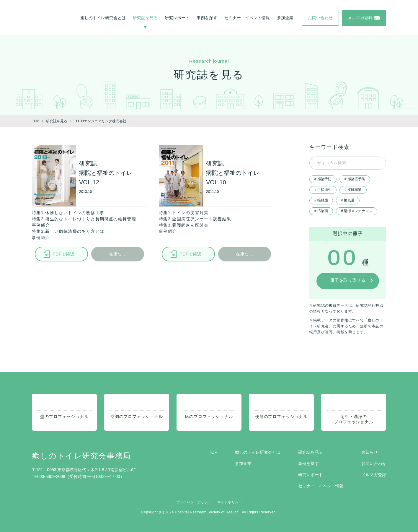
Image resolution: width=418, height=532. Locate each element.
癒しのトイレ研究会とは (103, 18)
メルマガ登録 (374, 475)
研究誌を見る (145, 18)
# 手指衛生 (323, 190)
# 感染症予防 (355, 179)
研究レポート (177, 18)
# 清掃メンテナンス (357, 211)
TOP (213, 452)
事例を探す (207, 18)
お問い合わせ (374, 463)
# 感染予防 (323, 179)
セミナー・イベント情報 (247, 18)
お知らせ (370, 452)
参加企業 (285, 18)
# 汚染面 (321, 211)
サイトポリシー (230, 502)
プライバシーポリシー (194, 502)
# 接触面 (321, 200)
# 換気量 (348, 200)
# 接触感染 (353, 190)
